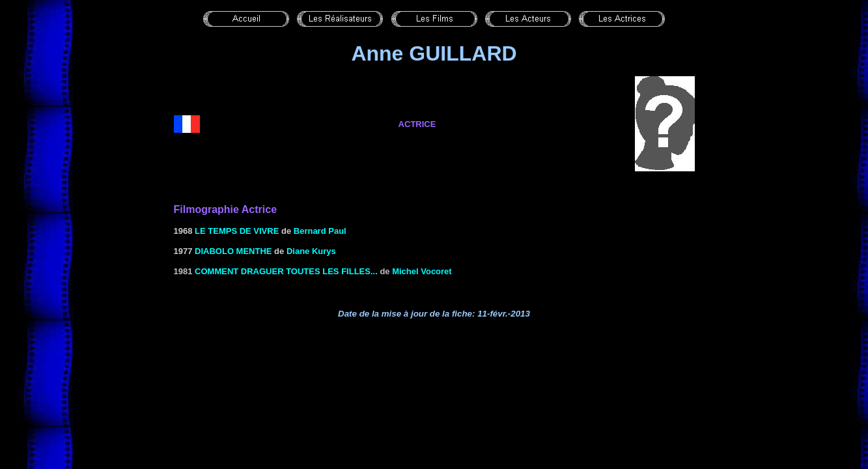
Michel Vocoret (422, 271)
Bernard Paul (320, 231)
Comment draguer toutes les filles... (286, 271)
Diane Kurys (311, 251)
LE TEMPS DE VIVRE (237, 231)
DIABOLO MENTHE (233, 251)
